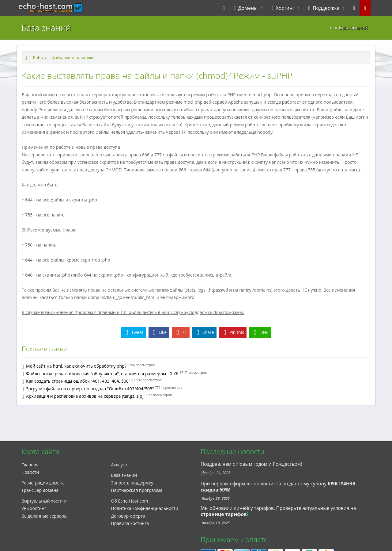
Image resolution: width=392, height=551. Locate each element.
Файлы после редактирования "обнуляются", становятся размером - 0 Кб (102, 374)
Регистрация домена (43, 483)
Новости (30, 472)
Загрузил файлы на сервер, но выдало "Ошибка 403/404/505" (90, 389)
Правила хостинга (130, 523)
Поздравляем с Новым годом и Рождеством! (251, 464)
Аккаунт (119, 465)
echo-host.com (39, 8)
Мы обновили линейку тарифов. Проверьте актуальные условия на (278, 508)
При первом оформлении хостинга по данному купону (278, 487)
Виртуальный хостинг (44, 501)
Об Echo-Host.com (130, 501)
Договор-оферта (128, 516)
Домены (246, 8)
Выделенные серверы (44, 516)
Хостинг (283, 8)
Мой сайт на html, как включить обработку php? (76, 366)
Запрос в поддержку (132, 483)
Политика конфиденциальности (145, 508)
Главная (30, 465)
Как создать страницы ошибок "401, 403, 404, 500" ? (80, 381)
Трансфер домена (40, 490)
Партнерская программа (137, 490)
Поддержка (324, 8)
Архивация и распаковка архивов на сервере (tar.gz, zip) (85, 396)
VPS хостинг (34, 508)
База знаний (124, 475)
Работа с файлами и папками (63, 57)
